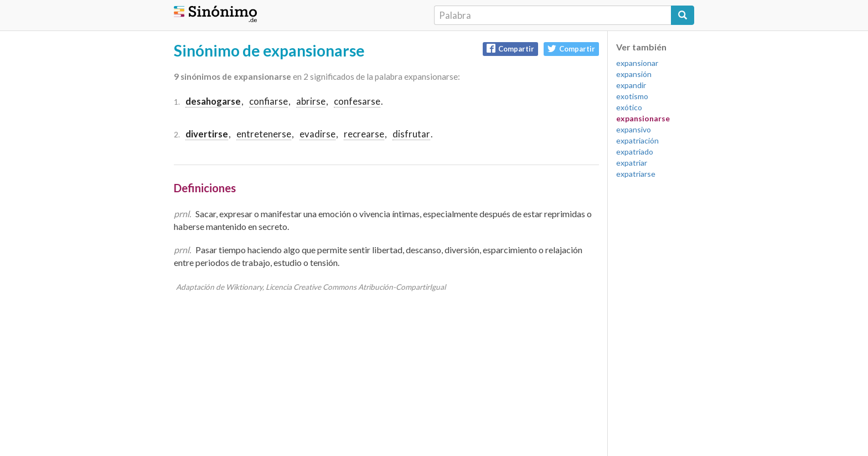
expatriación (637, 140)
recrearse (364, 134)
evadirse (317, 134)
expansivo (634, 129)
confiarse (268, 101)
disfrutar (411, 134)
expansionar (637, 63)
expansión (634, 74)
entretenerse (264, 134)
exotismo (632, 96)
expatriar (632, 163)
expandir (631, 85)
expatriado (635, 152)
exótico (629, 107)
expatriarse (636, 174)
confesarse (357, 101)
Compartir (510, 48)
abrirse (311, 101)
